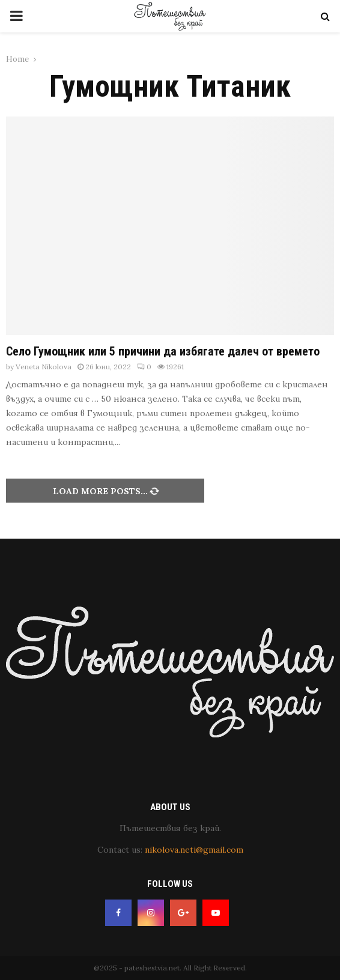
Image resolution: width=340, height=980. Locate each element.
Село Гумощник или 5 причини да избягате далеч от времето (163, 351)
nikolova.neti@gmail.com (194, 850)
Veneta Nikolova (44, 367)
